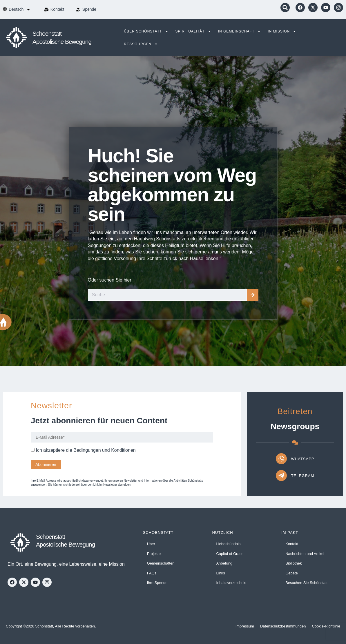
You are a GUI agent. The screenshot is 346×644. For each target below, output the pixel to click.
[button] (285, 8)
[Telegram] (281, 476)
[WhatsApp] (281, 459)
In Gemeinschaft (240, 31)
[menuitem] (20, 10)
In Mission (282, 31)
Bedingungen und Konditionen (104, 450)
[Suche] (253, 295)
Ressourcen (141, 44)
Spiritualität (193, 31)
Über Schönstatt (146, 31)
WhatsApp (303, 459)
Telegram (303, 476)
